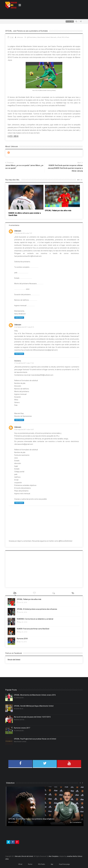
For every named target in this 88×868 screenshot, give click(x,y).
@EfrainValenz (32, 37)
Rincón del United (14, 660)
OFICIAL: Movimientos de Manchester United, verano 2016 (35, 695)
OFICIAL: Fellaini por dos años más (58, 211)
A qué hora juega (64, 864)
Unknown (18, 231)
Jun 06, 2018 (22, 612)
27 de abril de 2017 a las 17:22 (24, 363)
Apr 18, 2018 (22, 642)
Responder (19, 318)
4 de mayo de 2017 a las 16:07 (24, 430)
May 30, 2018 (22, 622)
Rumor (30, 864)
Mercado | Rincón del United (24, 856)
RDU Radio (42, 864)
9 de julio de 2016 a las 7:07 (23, 233)
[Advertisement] (32, 14)
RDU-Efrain (65, 37)
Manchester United (44, 37)
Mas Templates (54, 856)
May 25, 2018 (22, 632)
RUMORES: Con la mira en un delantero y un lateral (35, 619)
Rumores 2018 (22, 639)
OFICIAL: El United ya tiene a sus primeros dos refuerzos (37, 609)
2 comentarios (76, 822)
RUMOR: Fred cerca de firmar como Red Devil (33, 629)
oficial (59, 37)
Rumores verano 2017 (22, 728)
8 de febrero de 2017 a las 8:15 (24, 327)
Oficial (20, 864)
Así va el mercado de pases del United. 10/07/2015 (32, 717)
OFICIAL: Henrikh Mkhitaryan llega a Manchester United (34, 706)
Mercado (54, 37)
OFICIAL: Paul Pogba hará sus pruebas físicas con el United (35, 739)
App (52, 864)
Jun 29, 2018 (22, 602)
